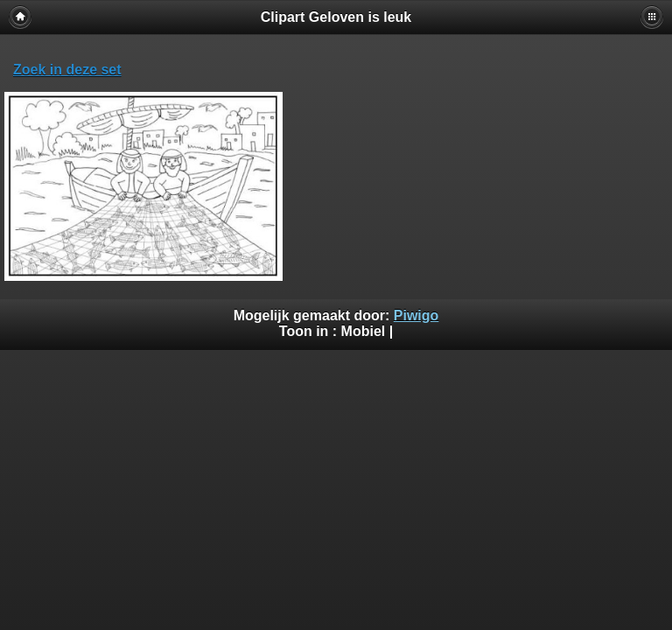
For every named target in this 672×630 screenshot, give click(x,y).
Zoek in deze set (67, 70)
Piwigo (416, 315)
